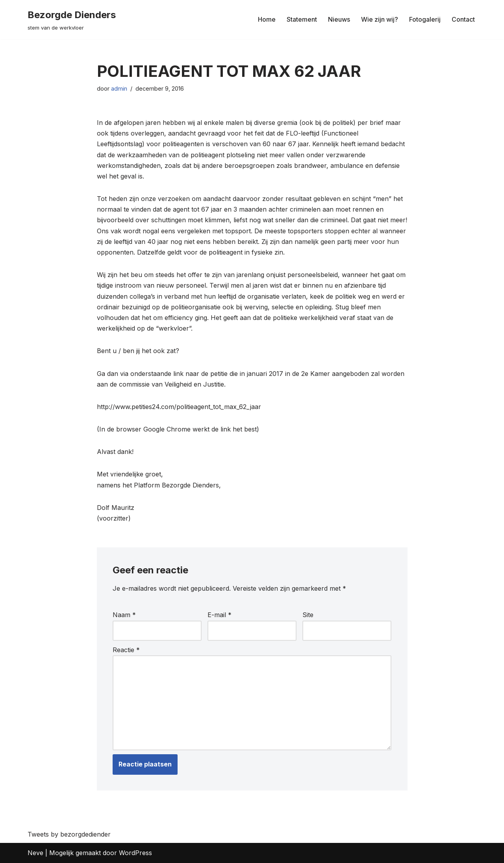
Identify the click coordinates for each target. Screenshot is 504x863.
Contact (463, 19)
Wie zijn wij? (380, 19)
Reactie (126, 650)
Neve (35, 853)
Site (308, 615)
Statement (302, 19)
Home (267, 19)
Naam (124, 615)
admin (119, 88)
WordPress (135, 853)
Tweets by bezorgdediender (69, 834)
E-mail (220, 615)
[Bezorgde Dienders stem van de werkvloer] (72, 20)
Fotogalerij (425, 19)
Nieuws (339, 19)
